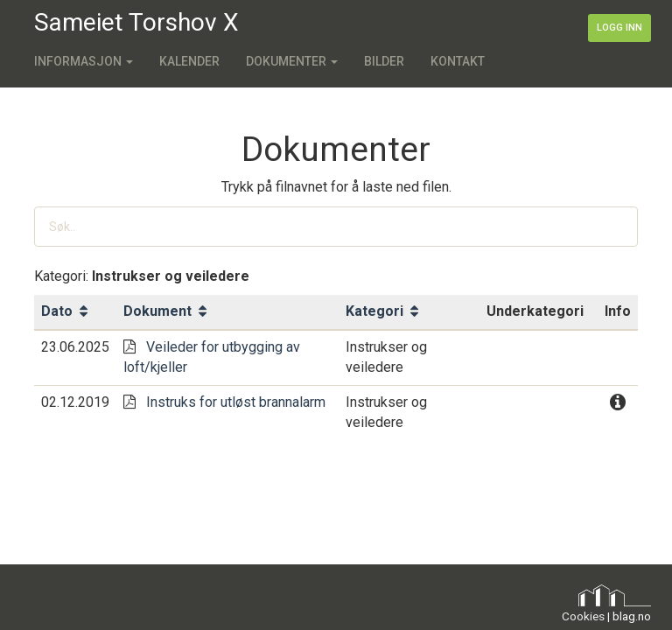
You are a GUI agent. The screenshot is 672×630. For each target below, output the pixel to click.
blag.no (632, 616)
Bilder (384, 61)
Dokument (165, 311)
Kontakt (458, 61)
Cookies (583, 616)
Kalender (189, 61)
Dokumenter (292, 61)
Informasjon (84, 61)
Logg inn (619, 28)
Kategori (382, 311)
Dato (64, 311)
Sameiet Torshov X (136, 22)
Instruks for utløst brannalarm (236, 402)
